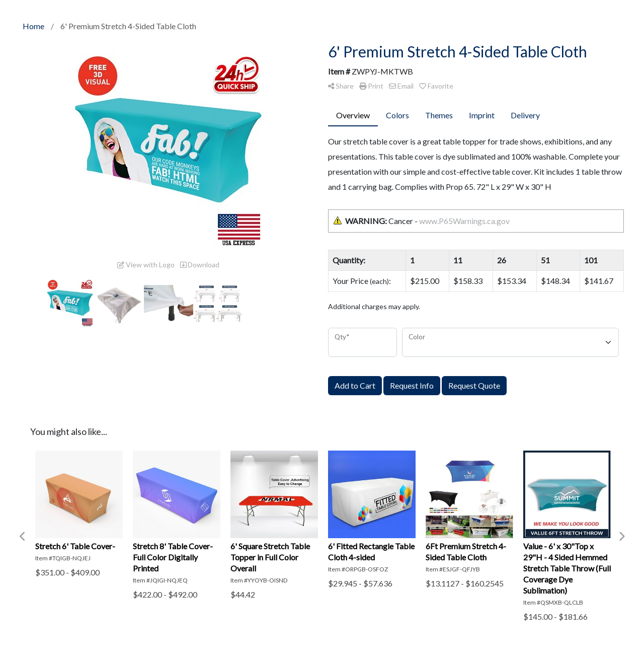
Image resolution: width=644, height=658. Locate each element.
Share (341, 86)
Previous (23, 537)
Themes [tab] (439, 115)
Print (371, 86)
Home (33, 26)
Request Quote (474, 385)
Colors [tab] (397, 115)
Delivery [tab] (525, 115)
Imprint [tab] (482, 115)
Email (401, 86)
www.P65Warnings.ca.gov (464, 221)
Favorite (436, 86)
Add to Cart (355, 385)
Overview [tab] (353, 115)
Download (200, 265)
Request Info (412, 385)
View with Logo (146, 265)
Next (621, 537)
